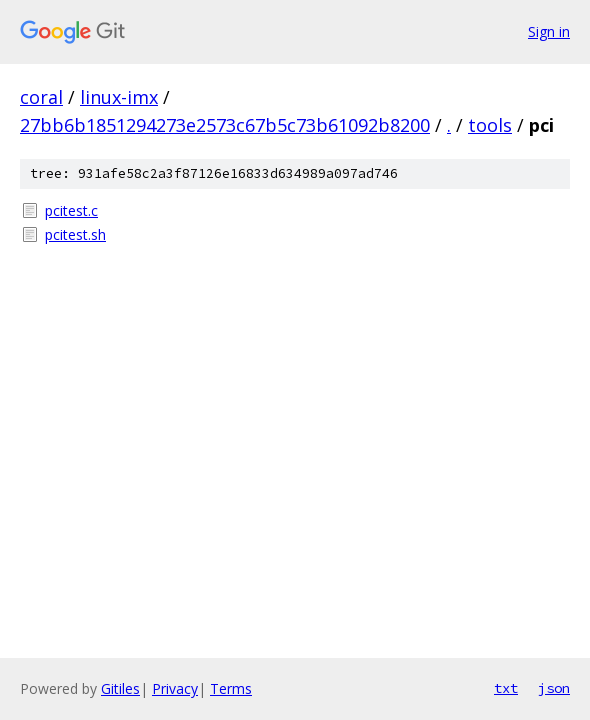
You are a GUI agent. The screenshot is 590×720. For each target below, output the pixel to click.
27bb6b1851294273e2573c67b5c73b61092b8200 (225, 125)
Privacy (175, 688)
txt (506, 688)
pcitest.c (71, 210)
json (554, 688)
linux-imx (119, 97)
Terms (231, 688)
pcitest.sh (75, 234)
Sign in (549, 31)
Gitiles (120, 688)
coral (41, 97)
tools (490, 125)
